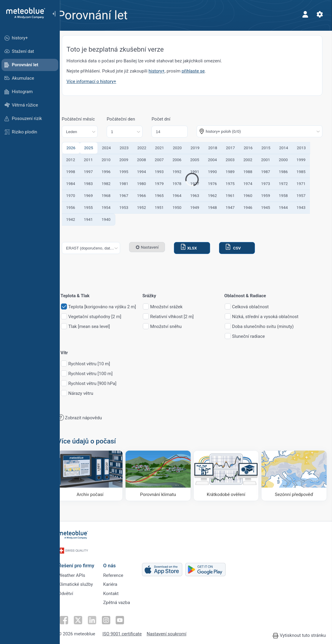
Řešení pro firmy (84, 562)
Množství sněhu (174, 327)
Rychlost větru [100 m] (99, 374)
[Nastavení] (319, 14)
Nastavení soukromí (174, 633)
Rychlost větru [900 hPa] (101, 384)
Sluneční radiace (257, 336)
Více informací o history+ (100, 81)
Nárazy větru (89, 393)
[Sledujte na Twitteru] (85, 619)
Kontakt (118, 592)
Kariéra (118, 582)
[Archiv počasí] (97, 475)
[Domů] (24, 13)
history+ (165, 71)
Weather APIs (79, 572)
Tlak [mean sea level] (98, 327)
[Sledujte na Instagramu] (113, 619)
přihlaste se (202, 71)
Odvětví (73, 592)
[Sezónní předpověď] (294, 475)
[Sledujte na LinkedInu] (99, 619)
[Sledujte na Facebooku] (71, 619)
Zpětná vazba (124, 602)
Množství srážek (175, 307)
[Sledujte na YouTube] (126, 619)
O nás (117, 562)
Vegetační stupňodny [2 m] (103, 317)
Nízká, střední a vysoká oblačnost (274, 317)
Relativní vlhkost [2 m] (180, 317)
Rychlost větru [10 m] (98, 364)
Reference (121, 572)
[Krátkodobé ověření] (229, 475)
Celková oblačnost (259, 307)
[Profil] (305, 14)
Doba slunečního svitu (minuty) (271, 327)
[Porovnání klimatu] (163, 475)
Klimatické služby (83, 582)
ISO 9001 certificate (130, 633)
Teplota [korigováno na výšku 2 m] (111, 307)
